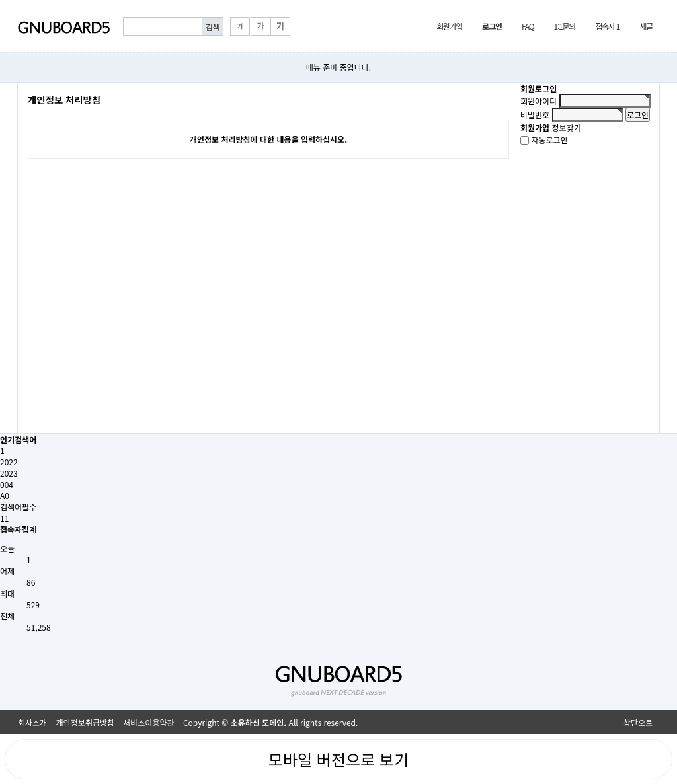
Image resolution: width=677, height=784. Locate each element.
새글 (646, 26)
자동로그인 (549, 140)
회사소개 (32, 722)
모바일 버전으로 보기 (338, 759)
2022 (9, 462)
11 (4, 518)
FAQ (528, 26)
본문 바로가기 (0, 0)
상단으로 (638, 722)
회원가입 (449, 26)
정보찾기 (567, 127)
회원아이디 (538, 101)
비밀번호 (535, 115)
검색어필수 (18, 507)
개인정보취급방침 (85, 722)
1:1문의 (564, 26)
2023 (9, 473)
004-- (9, 484)
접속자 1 (607, 26)
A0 (5, 495)
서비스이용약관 (148, 722)
